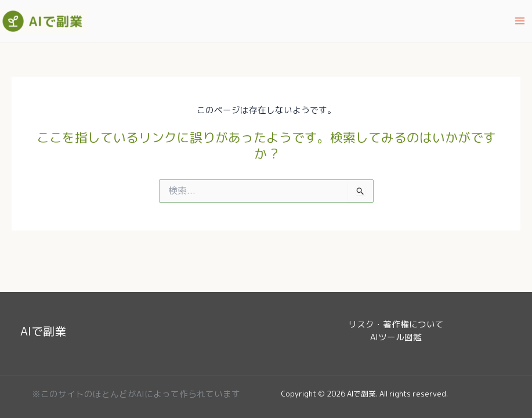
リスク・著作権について (396, 324)
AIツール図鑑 (396, 337)
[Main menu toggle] (520, 21)
